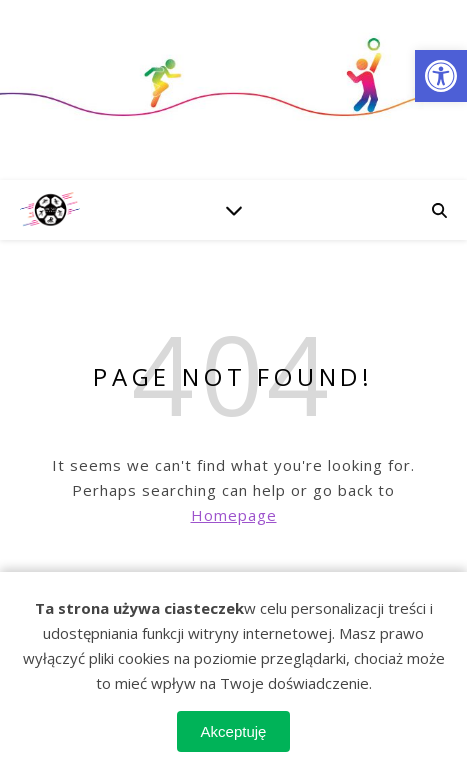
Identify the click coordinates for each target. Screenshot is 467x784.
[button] (441, 76)
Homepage (234, 515)
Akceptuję (234, 731)
